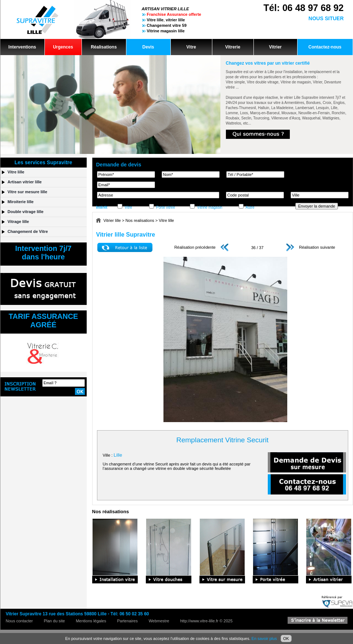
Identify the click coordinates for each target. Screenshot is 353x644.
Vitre (191, 47)
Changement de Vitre (28, 231)
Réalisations (104, 47)
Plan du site (54, 621)
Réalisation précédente (201, 247)
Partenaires (127, 621)
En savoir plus (264, 638)
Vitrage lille (19, 222)
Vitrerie (233, 47)
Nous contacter (19, 621)
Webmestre (159, 621)
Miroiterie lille (21, 202)
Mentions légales (91, 621)
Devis (148, 47)
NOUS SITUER (326, 18)
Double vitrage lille (26, 212)
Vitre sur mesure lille (28, 192)
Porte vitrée (165, 207)
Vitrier (275, 47)
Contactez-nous (325, 47)
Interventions (22, 47)
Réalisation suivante (311, 247)
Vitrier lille (112, 220)
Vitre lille (166, 220)
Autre (250, 207)
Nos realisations (140, 220)
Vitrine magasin (210, 207)
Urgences (63, 47)
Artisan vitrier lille (25, 182)
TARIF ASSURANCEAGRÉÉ (44, 321)
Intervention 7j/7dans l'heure (43, 253)
